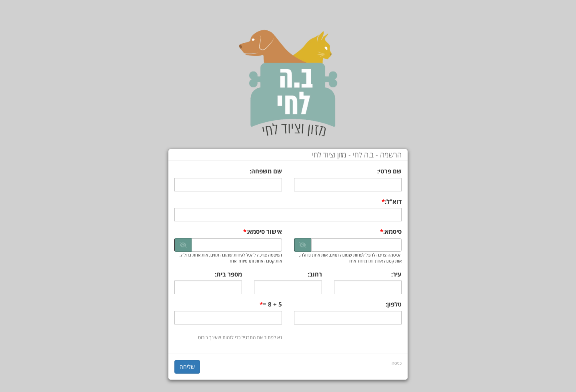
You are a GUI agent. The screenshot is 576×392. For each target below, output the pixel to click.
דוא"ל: (393, 201)
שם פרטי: (389, 171)
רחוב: (315, 274)
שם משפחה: (266, 171)
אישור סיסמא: (264, 231)
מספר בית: (228, 274)
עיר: (396, 274)
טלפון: (394, 304)
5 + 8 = (272, 304)
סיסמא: (392, 231)
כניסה (397, 363)
